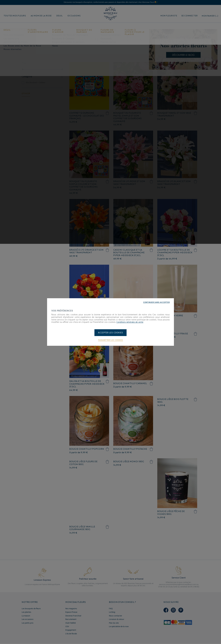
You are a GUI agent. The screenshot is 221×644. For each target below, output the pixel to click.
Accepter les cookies (111, 333)
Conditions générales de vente (131, 322)
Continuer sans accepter (156, 302)
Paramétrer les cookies (111, 340)
